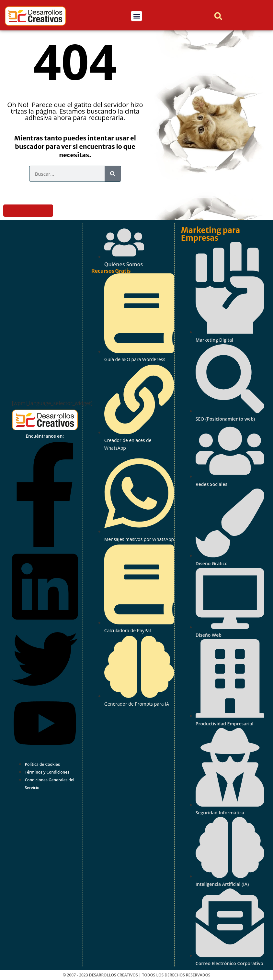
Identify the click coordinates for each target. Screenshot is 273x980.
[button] (136, 16)
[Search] (113, 174)
